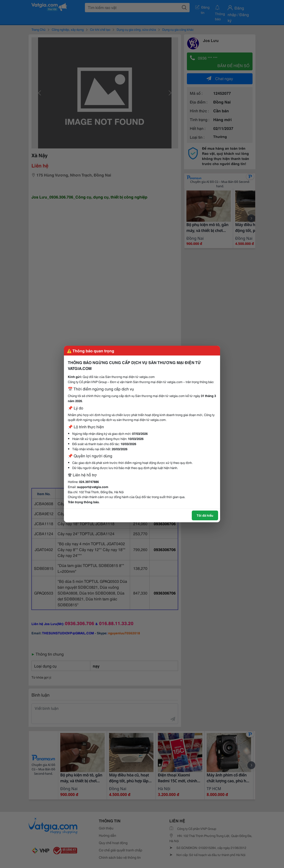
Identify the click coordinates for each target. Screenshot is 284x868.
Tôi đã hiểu (205, 515)
